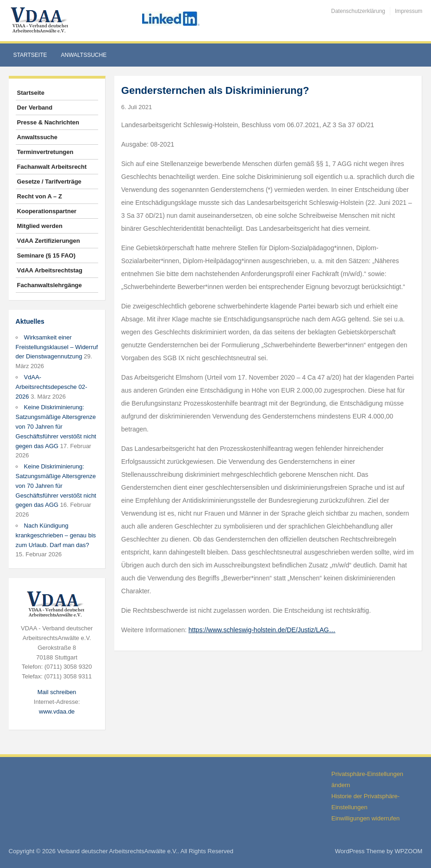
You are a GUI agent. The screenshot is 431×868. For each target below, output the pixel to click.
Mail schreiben (57, 692)
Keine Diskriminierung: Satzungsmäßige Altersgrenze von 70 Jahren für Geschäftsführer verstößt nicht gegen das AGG (56, 426)
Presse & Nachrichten (48, 122)
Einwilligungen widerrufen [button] (365, 818)
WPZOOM (408, 851)
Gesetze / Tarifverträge (49, 182)
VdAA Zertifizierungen (49, 241)
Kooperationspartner (47, 211)
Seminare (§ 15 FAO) (46, 255)
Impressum (409, 11)
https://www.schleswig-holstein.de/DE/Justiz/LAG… (262, 630)
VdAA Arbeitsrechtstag (50, 270)
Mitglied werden (40, 226)
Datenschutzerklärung (358, 11)
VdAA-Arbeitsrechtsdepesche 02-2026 (52, 387)
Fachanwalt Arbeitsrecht (52, 167)
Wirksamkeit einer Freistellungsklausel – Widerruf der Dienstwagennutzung (57, 347)
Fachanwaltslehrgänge (50, 285)
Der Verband (35, 108)
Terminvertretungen (45, 152)
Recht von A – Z (40, 196)
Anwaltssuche (84, 55)
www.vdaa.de (57, 711)
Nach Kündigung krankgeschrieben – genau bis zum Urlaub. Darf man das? (56, 535)
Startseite (30, 55)
